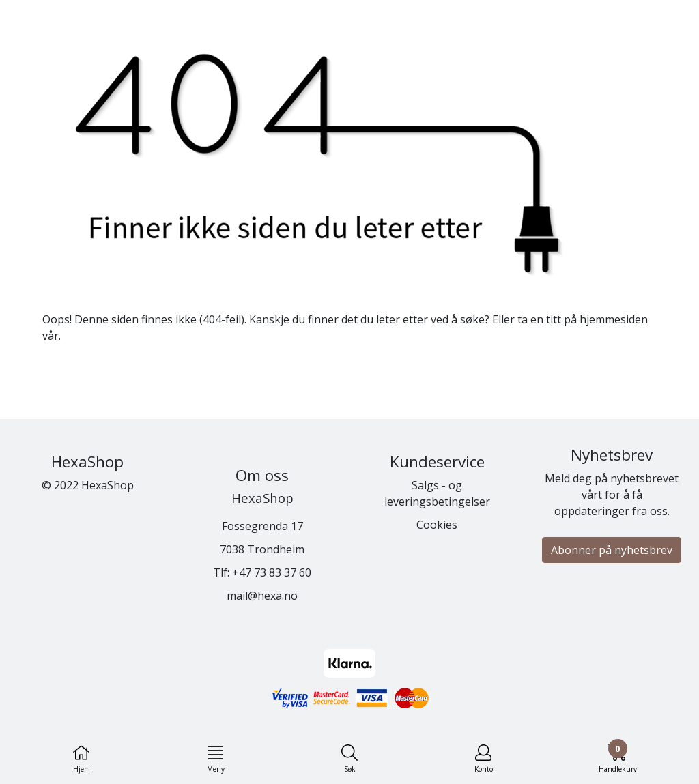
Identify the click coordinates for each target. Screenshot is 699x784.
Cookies (437, 525)
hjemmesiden (614, 319)
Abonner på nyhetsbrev (612, 550)
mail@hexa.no (262, 596)
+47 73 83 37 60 (272, 572)
